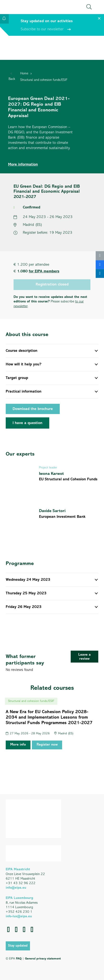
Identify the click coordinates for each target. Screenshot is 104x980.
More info (18, 745)
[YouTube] (24, 929)
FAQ (19, 959)
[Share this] (100, 265)
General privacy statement (43, 959)
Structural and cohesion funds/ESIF (44, 80)
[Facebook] (8, 929)
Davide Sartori (52, 511)
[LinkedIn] (16, 929)
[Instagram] (32, 929)
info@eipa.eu (16, 888)
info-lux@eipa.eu (19, 916)
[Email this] (100, 256)
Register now (47, 745)
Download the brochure (33, 409)
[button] (89, 7)
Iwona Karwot (51, 474)
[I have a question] (27, 423)
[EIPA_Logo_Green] (26, 7)
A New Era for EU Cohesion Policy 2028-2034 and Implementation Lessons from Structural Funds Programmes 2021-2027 (49, 718)
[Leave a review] (84, 657)
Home (24, 74)
